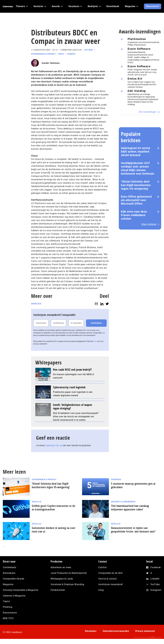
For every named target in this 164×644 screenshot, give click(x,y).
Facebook (156, 567)
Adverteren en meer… (62, 567)
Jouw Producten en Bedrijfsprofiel (69, 573)
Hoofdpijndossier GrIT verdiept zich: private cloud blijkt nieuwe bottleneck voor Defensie (138, 168)
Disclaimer (91, 631)
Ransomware (10, 613)
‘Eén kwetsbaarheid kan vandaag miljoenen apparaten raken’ (130, 508)
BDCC (61, 54)
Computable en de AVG (110, 573)
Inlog (101, 590)
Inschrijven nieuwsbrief (111, 584)
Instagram (156, 590)
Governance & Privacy (43, 54)
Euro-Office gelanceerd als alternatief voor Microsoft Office (136, 200)
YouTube (155, 584)
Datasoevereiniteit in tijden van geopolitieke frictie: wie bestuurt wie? (133, 530)
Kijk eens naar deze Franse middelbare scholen (134, 215)
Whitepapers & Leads (62, 579)
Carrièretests (10, 567)
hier (95, 341)
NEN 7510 (8, 618)
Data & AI (37, 502)
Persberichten (58, 590)
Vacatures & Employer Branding (67, 584)
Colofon (103, 567)
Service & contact (108, 579)
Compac (71, 54)
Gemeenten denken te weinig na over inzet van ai (54, 530)
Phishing (7, 607)
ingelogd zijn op (54, 445)
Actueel (89, 50)
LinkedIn (155, 579)
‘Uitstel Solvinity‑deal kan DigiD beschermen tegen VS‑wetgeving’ (136, 185)
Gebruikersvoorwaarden (116, 631)
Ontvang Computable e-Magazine (21, 590)
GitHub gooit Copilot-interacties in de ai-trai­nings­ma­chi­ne (53, 508)
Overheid (116, 479)
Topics (6, 601)
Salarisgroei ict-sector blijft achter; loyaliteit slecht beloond (136, 152)
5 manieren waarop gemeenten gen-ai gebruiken (133, 485)
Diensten (36, 304)
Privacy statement (145, 631)
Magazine (8, 584)
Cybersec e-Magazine (14, 596)
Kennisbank (9, 573)
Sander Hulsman (51, 63)
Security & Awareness (123, 502)
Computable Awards (14, 579)
